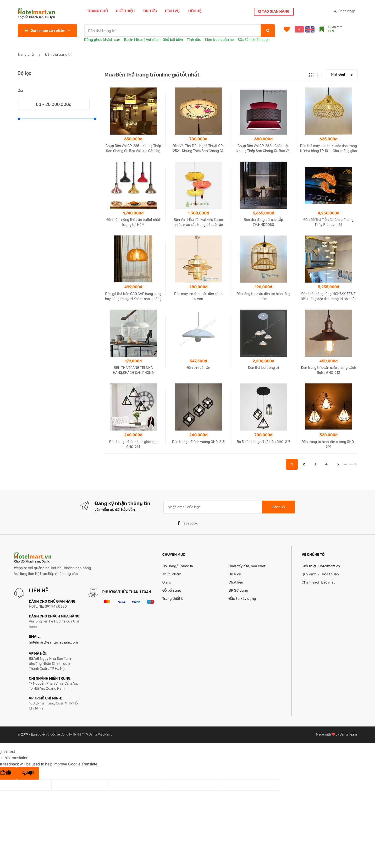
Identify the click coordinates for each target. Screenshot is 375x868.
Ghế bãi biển (173, 40)
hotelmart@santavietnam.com (53, 642)
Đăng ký (278, 507)
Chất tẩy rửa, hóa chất (247, 566)
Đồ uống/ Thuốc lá (178, 566)
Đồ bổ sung (172, 590)
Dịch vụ (172, 11)
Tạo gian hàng (274, 11)
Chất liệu (236, 582)
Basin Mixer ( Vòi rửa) (141, 40)
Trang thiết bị (173, 599)
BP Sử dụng (238, 590)
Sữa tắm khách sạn (254, 40)
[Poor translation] (28, 774)
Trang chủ (97, 11)
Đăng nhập (344, 11)
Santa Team (348, 734)
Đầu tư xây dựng (242, 599)
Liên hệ (194, 11)
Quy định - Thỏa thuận (320, 574)
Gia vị (167, 582)
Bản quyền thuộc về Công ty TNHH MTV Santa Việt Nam (71, 734)
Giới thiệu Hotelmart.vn (321, 566)
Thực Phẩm (172, 574)
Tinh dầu (194, 40)
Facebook (187, 523)
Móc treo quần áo (219, 40)
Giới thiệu (125, 11)
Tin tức (150, 11)
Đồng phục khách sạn (102, 40)
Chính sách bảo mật (318, 582)
